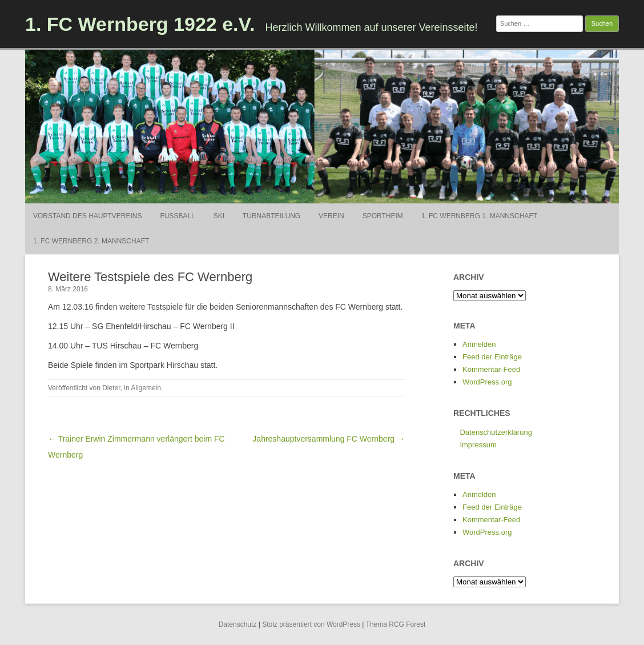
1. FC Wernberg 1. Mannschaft (479, 216)
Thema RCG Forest (396, 624)
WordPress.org (487, 382)
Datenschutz (238, 624)
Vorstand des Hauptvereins (87, 216)
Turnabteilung (271, 216)
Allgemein (146, 388)
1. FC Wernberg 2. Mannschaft (91, 241)
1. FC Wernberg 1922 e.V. (140, 24)
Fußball (177, 216)
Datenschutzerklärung (496, 432)
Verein (331, 216)
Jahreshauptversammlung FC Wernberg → (329, 439)
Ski (219, 216)
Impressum (478, 445)
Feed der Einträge (492, 357)
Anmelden (479, 344)
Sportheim (383, 216)
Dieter (111, 388)
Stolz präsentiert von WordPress (311, 624)
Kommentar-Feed (491, 369)
